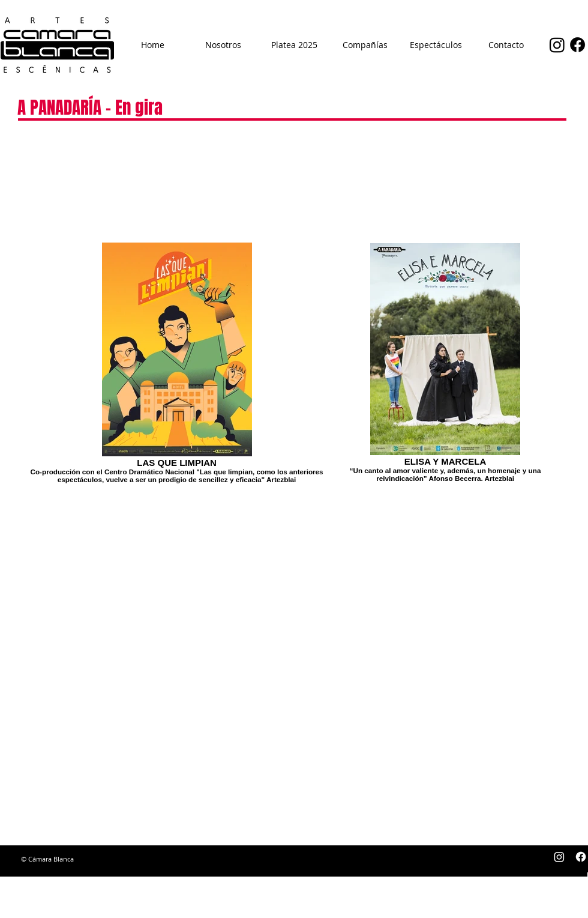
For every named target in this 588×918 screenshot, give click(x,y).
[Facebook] (577, 45)
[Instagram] (557, 45)
